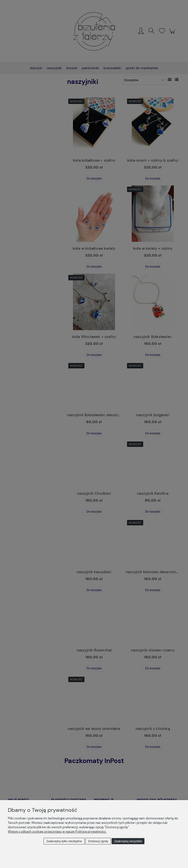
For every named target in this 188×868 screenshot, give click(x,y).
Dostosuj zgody (98, 841)
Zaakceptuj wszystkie (128, 841)
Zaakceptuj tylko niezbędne (64, 841)
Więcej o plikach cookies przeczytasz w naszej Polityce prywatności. (57, 832)
